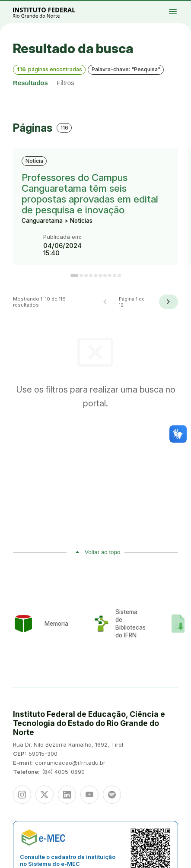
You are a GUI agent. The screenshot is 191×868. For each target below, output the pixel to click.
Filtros (65, 83)
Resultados (30, 83)
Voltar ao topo (102, 552)
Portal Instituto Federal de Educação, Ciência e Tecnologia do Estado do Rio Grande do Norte (54, 12)
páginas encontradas (49, 69)
